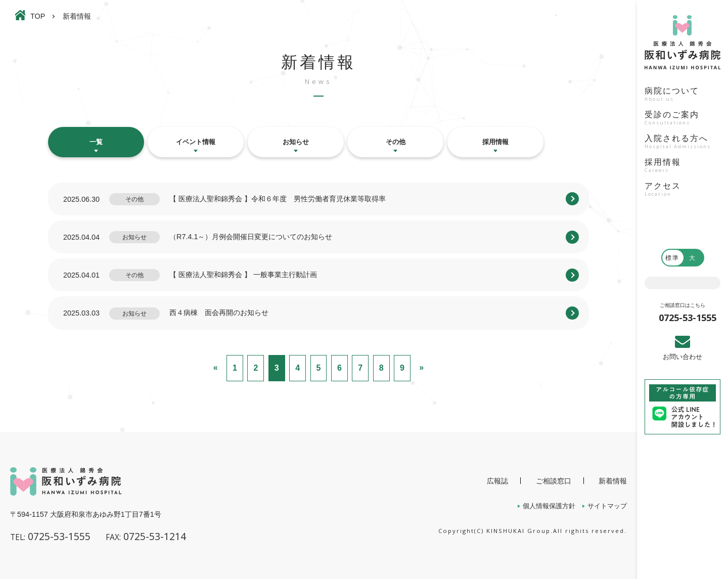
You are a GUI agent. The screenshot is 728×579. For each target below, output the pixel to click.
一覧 (96, 142)
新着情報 (613, 481)
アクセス (682, 190)
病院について (682, 95)
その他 (396, 142)
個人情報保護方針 (549, 506)
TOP (38, 16)
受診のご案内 (682, 119)
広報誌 (497, 481)
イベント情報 (196, 142)
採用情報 (682, 166)
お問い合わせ (682, 357)
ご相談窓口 (554, 481)
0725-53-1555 (688, 318)
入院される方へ (682, 143)
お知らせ (296, 142)
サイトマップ (607, 506)
